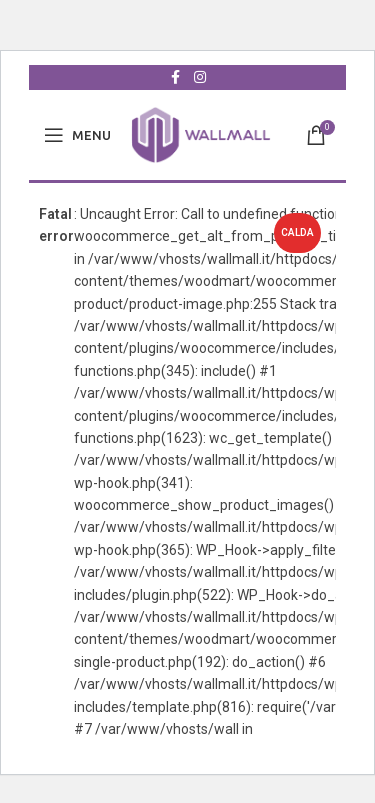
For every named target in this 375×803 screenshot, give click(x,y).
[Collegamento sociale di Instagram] (200, 77)
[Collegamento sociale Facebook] (176, 77)
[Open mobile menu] (77, 135)
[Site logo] (201, 134)
